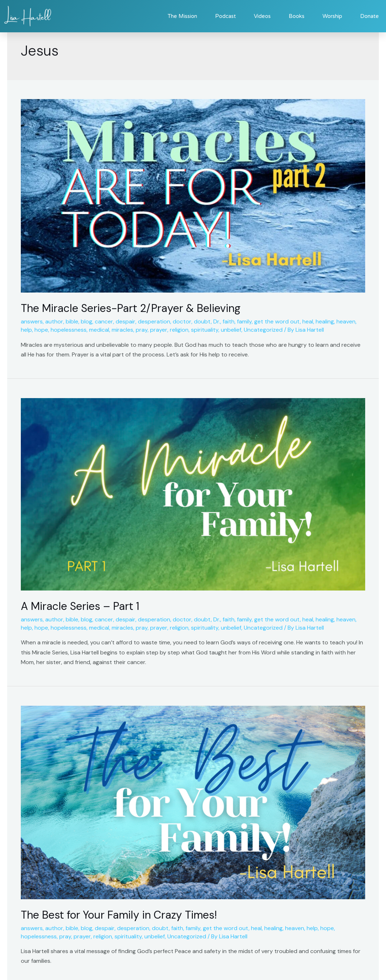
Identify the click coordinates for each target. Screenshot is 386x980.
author (54, 321)
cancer (104, 321)
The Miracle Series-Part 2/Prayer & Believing (131, 308)
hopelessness (69, 330)
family (244, 321)
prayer (159, 330)
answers (32, 321)
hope (41, 330)
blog (87, 321)
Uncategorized (263, 330)
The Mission (182, 16)
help (26, 330)
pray (142, 330)
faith (229, 321)
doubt (202, 321)
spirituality (205, 330)
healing (325, 321)
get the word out (277, 321)
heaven (346, 321)
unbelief (231, 330)
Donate (369, 16)
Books (297, 16)
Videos (262, 16)
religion (179, 330)
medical (99, 330)
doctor (182, 321)
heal (308, 321)
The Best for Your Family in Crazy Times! (119, 915)
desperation (154, 321)
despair (125, 321)
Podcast (225, 16)
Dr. (217, 321)
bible (72, 321)
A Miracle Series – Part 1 (80, 606)
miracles (122, 330)
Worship (332, 16)
